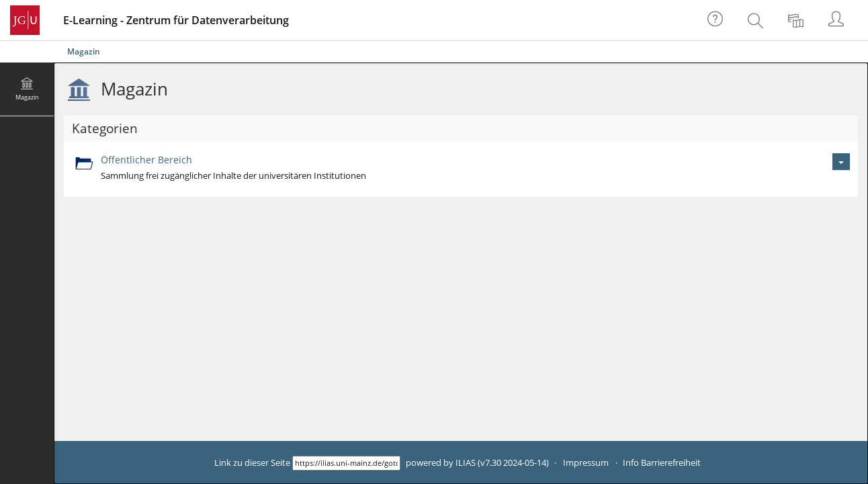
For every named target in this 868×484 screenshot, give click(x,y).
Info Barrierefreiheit (662, 463)
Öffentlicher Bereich (146, 160)
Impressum (586, 463)
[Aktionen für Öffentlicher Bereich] (841, 162)
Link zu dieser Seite (252, 463)
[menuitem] (757, 20)
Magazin (84, 51)
